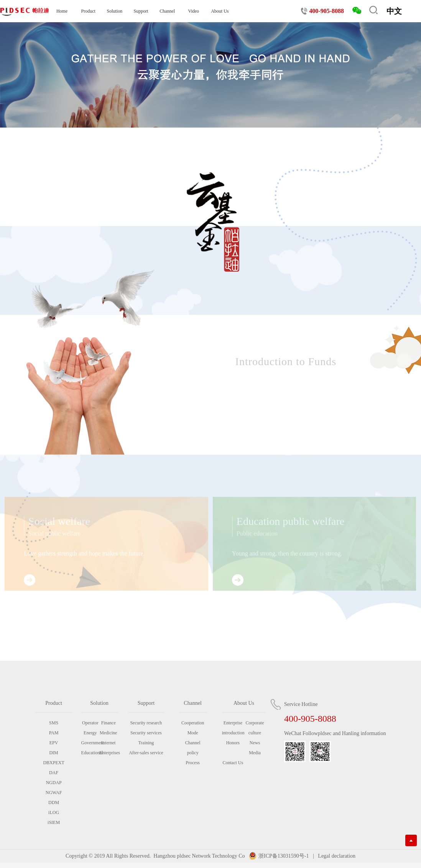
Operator (90, 723)
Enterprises (108, 753)
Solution (115, 11)
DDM (54, 802)
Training (146, 743)
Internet (108, 743)
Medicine (108, 733)
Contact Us (233, 763)
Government (90, 743)
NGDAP (53, 783)
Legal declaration (336, 856)
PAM (54, 733)
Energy (90, 733)
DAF (54, 773)
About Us (220, 11)
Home (62, 11)
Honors (233, 743)
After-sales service (146, 753)
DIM (53, 753)
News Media (255, 748)
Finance (109, 723)
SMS (54, 723)
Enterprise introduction (233, 728)
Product (88, 11)
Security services (146, 733)
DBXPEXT (53, 763)
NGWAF (54, 793)
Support (141, 11)
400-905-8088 (326, 11)
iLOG (54, 812)
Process (193, 763)
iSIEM (54, 822)
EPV (54, 743)
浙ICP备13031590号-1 (284, 856)
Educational (90, 753)
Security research (146, 723)
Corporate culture (255, 728)
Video (193, 11)
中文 (394, 11)
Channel (167, 11)
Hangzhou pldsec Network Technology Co (199, 856)
